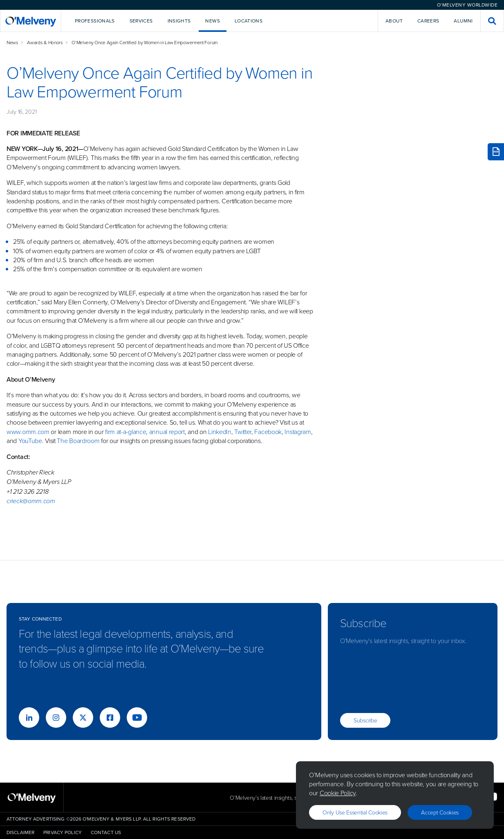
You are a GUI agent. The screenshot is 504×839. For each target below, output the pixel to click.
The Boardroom (78, 441)
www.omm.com (28, 432)
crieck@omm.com (31, 501)
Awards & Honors (45, 42)
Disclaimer (20, 832)
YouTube (30, 441)
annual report (167, 432)
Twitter (242, 432)
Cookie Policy (338, 793)
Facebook (268, 432)
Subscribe (365, 720)
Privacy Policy (63, 832)
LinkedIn (220, 432)
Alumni (463, 21)
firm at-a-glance (125, 432)
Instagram (298, 432)
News (12, 42)
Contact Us (106, 832)
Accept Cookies (440, 812)
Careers (428, 21)
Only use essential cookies (355, 812)
